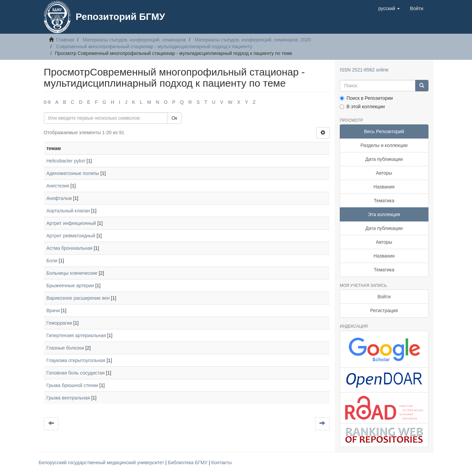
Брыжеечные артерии (70, 286)
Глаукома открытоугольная (76, 360)
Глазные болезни (65, 348)
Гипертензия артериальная (76, 335)
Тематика (384, 201)
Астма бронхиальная (70, 248)
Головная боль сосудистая (76, 373)
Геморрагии (59, 323)
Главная (65, 40)
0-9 (47, 102)
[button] (389, 8)
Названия (384, 187)
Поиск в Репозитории (366, 98)
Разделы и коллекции (384, 145)
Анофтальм (59, 198)
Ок (174, 118)
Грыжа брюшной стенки (72, 385)
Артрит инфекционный (71, 223)
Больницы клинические (72, 273)
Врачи (53, 310)
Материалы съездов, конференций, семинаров (134, 40)
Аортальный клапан (68, 211)
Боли (52, 261)
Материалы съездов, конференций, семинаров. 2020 (253, 40)
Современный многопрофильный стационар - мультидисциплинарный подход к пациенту (154, 47)
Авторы (384, 173)
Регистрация (384, 310)
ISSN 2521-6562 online (364, 70)
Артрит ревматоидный (71, 236)
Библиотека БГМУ (188, 463)
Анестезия (58, 186)
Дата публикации (384, 159)
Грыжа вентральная (68, 398)
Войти (384, 297)
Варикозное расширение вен (78, 298)
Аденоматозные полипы (73, 173)
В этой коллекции (362, 107)
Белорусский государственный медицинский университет (102, 463)
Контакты (221, 463)
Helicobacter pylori (66, 161)
